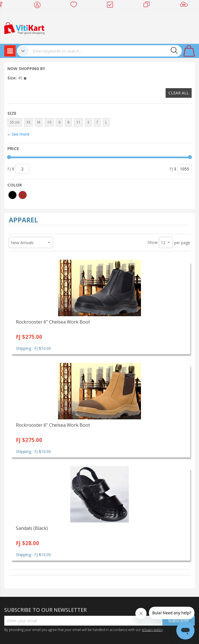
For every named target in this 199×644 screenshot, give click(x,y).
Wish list (75, 6)
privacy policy (152, 630)
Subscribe (179, 621)
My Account (39, 6)
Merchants (148, 6)
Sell (185, 6)
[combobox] (105, 51)
